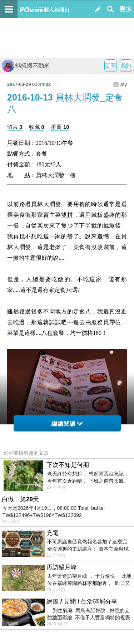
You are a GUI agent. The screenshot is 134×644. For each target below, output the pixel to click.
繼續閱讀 (67, 424)
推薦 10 (60, 127)
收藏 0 (37, 127)
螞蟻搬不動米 (26, 66)
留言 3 (15, 127)
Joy (123, 84)
